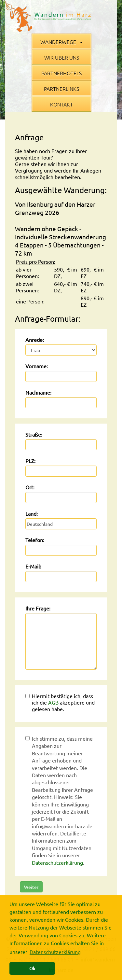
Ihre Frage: (38, 608)
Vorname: (37, 366)
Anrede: (35, 340)
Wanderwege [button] (61, 42)
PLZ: (30, 461)
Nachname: (38, 392)
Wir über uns (62, 57)
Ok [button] (32, 968)
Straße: (34, 434)
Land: (32, 513)
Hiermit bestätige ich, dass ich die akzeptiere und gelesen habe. (60, 702)
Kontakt (61, 104)
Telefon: (35, 540)
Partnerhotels (61, 73)
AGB (53, 702)
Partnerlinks (61, 89)
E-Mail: (33, 566)
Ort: (30, 487)
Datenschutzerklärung (57, 862)
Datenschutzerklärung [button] (55, 952)
